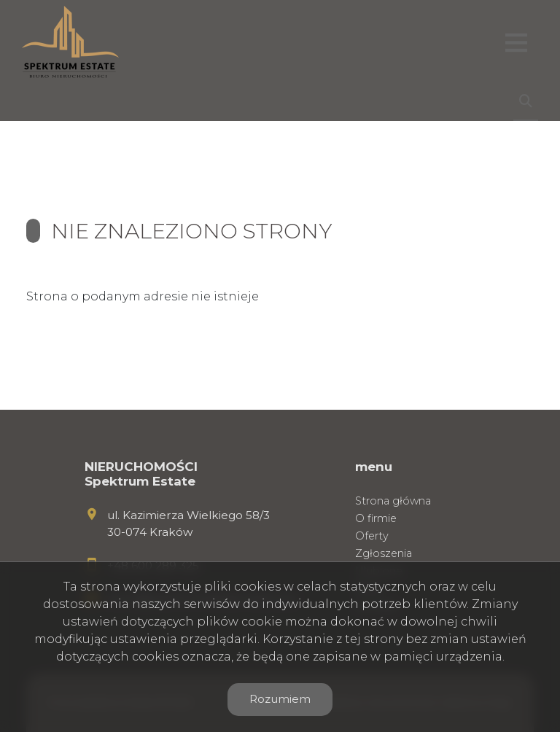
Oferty (372, 536)
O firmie (376, 518)
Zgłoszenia (384, 553)
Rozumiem (280, 699)
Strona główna (393, 501)
